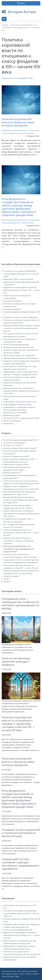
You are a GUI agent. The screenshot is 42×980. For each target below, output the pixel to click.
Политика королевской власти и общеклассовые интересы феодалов (18, 122)
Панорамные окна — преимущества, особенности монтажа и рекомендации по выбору (20, 603)
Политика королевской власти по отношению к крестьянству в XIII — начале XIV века (21, 533)
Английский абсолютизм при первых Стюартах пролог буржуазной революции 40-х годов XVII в (20, 500)
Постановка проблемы (13, 301)
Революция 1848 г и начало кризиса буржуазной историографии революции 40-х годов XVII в (22, 282)
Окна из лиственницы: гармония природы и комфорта (16, 661)
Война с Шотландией (12, 421)
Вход (17, 976)
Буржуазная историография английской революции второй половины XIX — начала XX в (22, 290)
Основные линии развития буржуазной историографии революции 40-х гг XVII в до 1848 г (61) (21, 913)
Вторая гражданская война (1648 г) (18, 404)
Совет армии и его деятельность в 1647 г (20, 402)
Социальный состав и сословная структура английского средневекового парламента (21, 864)
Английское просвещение (15, 443)
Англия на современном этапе (16, 456)
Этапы (7, 579)
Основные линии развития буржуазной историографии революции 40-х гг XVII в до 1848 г (21, 274)
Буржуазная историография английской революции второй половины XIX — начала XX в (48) (22, 935)
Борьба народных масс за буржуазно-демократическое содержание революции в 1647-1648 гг (21, 391)
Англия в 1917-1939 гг (13, 445)
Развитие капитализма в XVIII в (16, 464)
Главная (5, 25)
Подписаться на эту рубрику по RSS (17, 78)
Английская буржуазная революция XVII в (21, 440)
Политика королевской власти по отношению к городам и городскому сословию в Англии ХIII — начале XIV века (18, 724)
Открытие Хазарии (12, 576)
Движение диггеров (12, 415)
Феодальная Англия (12, 473)
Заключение (8, 423)
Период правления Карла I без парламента (21, 358)
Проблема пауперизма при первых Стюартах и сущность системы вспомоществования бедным (22, 328)
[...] (37, 155)
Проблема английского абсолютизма (19, 347)
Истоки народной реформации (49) (18, 930)
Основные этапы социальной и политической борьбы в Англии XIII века (21, 833)
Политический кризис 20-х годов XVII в (19, 355)
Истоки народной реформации (16, 345)
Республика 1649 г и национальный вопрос (21, 418)
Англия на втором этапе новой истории (20, 448)
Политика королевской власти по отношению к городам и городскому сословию (18, 541)
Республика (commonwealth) (15, 413)
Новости (7, 581)
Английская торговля (12, 309)
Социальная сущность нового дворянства (21, 317)
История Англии (22, 12)
